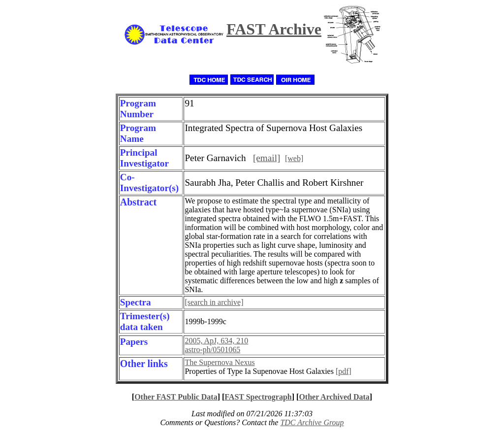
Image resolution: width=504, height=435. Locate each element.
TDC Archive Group (312, 422)
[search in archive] (214, 302)
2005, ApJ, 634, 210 (216, 341)
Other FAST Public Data (176, 397)
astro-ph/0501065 (212, 350)
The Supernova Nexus (220, 362)
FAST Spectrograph (258, 397)
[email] (267, 158)
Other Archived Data (334, 397)
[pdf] (344, 371)
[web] (294, 158)
